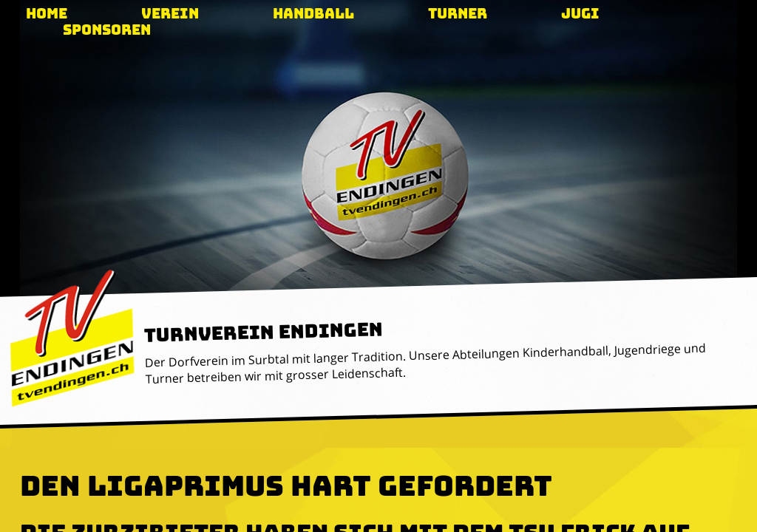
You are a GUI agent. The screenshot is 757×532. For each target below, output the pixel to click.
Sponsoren (107, 30)
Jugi (580, 14)
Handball (313, 14)
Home (47, 14)
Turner (458, 14)
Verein (170, 14)
